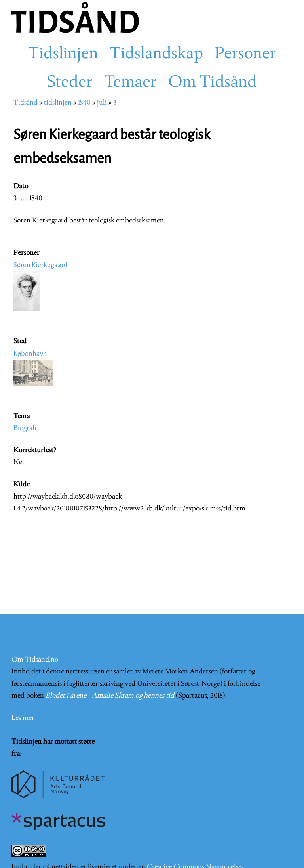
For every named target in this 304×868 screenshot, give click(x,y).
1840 (84, 103)
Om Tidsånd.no (35, 660)
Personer (245, 54)
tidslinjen (58, 103)
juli (102, 103)
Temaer (130, 83)
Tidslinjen (63, 54)
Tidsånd (26, 103)
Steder (70, 83)
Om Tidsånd (213, 83)
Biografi (25, 428)
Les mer (23, 718)
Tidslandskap (156, 54)
